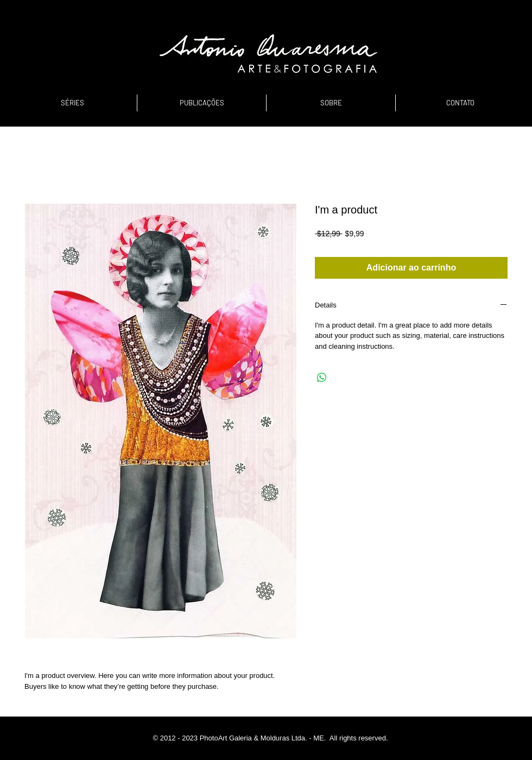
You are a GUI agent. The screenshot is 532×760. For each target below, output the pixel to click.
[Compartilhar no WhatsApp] (322, 378)
